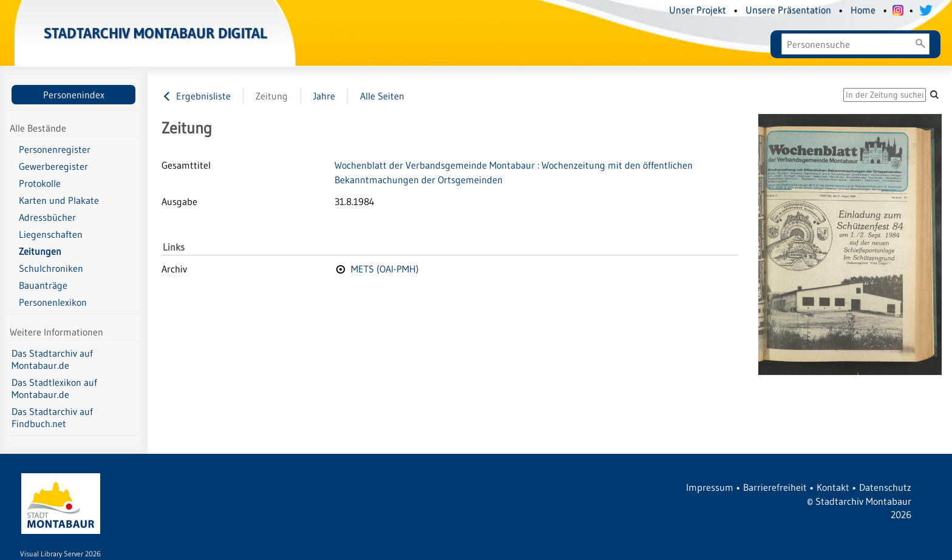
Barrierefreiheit (775, 487)
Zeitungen (40, 251)
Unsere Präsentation (788, 10)
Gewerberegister (53, 166)
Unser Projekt (698, 10)
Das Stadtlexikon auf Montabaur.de (54, 388)
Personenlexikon (53, 302)
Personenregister (55, 149)
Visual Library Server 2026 (60, 554)
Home (863, 10)
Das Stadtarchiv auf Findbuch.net (52, 417)
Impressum (710, 487)
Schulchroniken (51, 268)
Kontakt (833, 487)
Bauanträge (43, 285)
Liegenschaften (51, 234)
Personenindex (74, 95)
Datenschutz (885, 487)
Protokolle (40, 183)
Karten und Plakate (59, 200)
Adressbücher (47, 217)
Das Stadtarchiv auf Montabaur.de (52, 359)
